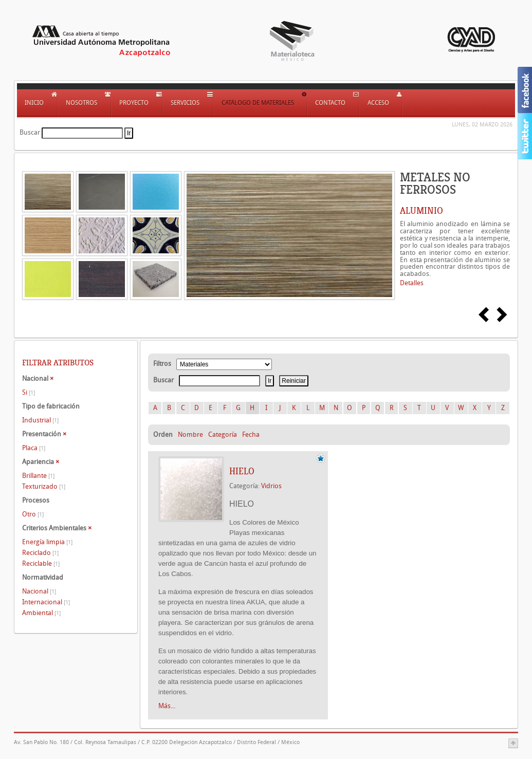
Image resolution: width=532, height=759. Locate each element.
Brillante (38, 476)
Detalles (412, 283)
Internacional (46, 602)
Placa (34, 448)
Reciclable (41, 563)
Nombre (190, 434)
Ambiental (41, 613)
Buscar (30, 132)
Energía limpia (47, 542)
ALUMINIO (421, 211)
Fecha (251, 434)
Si (29, 392)
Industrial (40, 420)
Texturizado (44, 486)
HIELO (242, 471)
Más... (167, 706)
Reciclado (40, 553)
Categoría (223, 434)
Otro (33, 514)
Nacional (39, 591)
